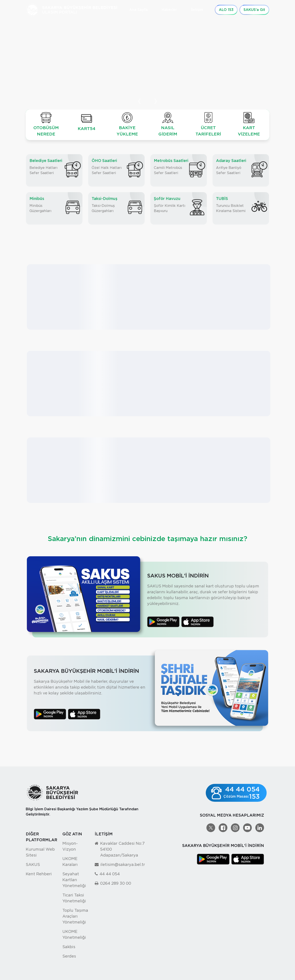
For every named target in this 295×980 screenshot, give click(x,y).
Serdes (69, 956)
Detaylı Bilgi (42, 75)
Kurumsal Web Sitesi (40, 852)
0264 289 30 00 (116, 883)
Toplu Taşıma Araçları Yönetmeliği (75, 916)
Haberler (169, 10)
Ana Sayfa (138, 10)
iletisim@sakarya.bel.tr (123, 864)
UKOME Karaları (70, 862)
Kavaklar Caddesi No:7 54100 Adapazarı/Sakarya (122, 849)
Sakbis (69, 947)
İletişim (197, 10)
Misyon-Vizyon (70, 846)
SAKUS (33, 864)
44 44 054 (110, 874)
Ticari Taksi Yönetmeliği (74, 898)
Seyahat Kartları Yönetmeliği (74, 880)
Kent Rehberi (39, 874)
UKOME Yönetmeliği (74, 934)
